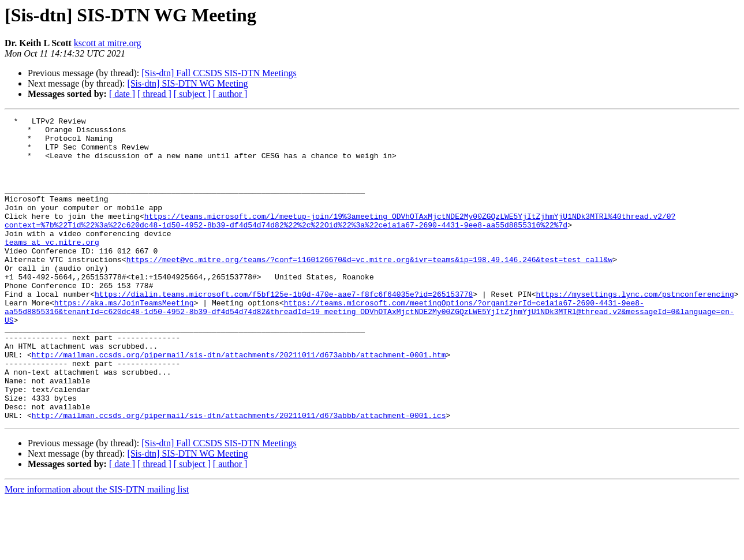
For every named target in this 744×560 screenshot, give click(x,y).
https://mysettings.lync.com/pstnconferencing (635, 330)
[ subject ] (192, 94)
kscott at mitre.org (108, 43)
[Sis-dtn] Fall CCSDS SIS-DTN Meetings (219, 73)
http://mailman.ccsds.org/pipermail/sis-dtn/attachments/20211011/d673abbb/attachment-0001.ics (239, 476)
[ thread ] (154, 94)
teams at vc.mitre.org (52, 268)
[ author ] (230, 94)
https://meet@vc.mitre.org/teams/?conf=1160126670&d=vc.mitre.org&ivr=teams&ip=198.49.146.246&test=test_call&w (369, 289)
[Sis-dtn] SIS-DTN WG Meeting (187, 83)
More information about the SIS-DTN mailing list (97, 550)
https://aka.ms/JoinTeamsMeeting (124, 341)
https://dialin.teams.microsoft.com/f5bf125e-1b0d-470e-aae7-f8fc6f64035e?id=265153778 (284, 330)
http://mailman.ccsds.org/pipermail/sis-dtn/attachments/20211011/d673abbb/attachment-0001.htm (239, 403)
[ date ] (122, 94)
